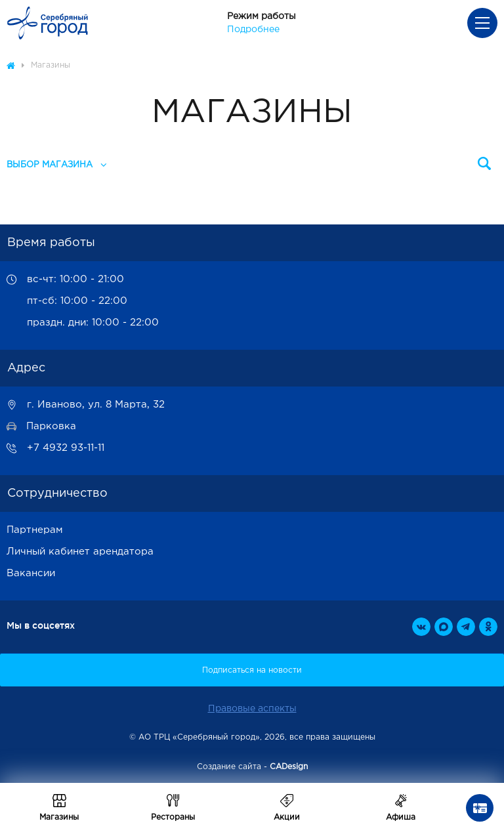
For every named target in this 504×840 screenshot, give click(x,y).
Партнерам (35, 530)
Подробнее (253, 30)
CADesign (289, 767)
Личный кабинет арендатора (80, 552)
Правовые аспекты (252, 709)
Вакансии (31, 573)
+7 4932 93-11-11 (66, 448)
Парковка (51, 426)
